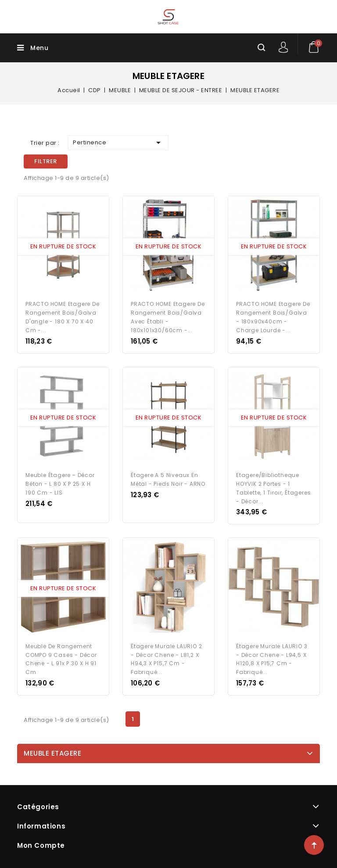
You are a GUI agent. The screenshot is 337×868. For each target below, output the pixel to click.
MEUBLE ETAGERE (52, 752)
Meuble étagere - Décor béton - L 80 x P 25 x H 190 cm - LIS (60, 483)
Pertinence (118, 143)
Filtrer (46, 161)
